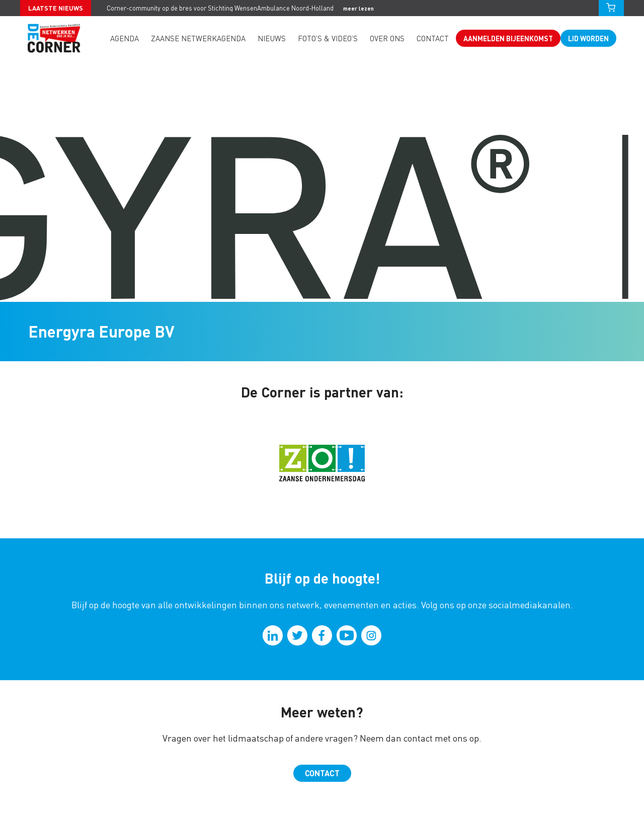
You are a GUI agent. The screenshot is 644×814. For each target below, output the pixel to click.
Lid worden (588, 38)
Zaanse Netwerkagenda (198, 38)
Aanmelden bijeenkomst (508, 38)
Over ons (387, 38)
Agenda (125, 38)
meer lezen (358, 8)
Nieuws (272, 38)
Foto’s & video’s (328, 38)
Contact (433, 38)
